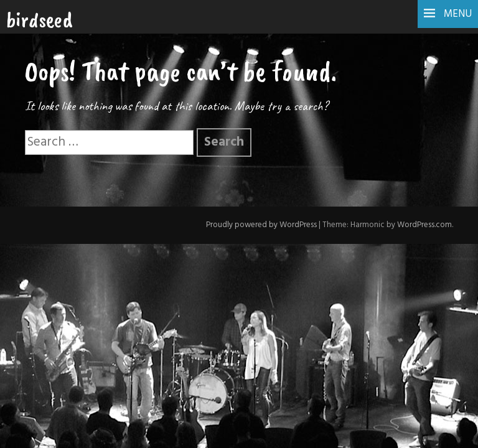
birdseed (40, 19)
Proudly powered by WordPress (261, 225)
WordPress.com (424, 225)
